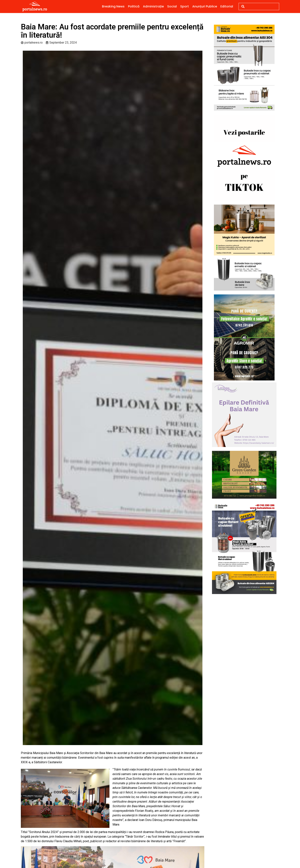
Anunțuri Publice (205, 6)
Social (172, 6)
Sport (185, 6)
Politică (134, 6)
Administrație (153, 6)
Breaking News (113, 6)
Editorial (227, 6)
